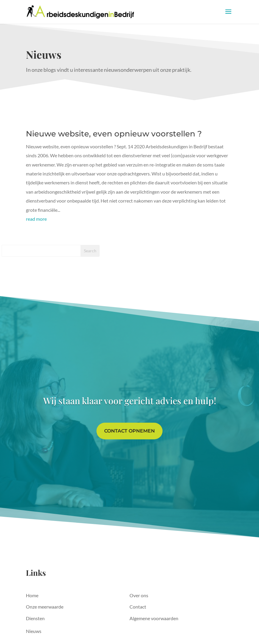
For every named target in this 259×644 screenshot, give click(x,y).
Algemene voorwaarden (154, 618)
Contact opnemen (129, 431)
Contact (138, 607)
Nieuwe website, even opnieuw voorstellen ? (114, 134)
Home (32, 595)
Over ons (139, 595)
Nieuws (34, 631)
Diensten (35, 618)
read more (36, 219)
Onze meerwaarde (45, 607)
